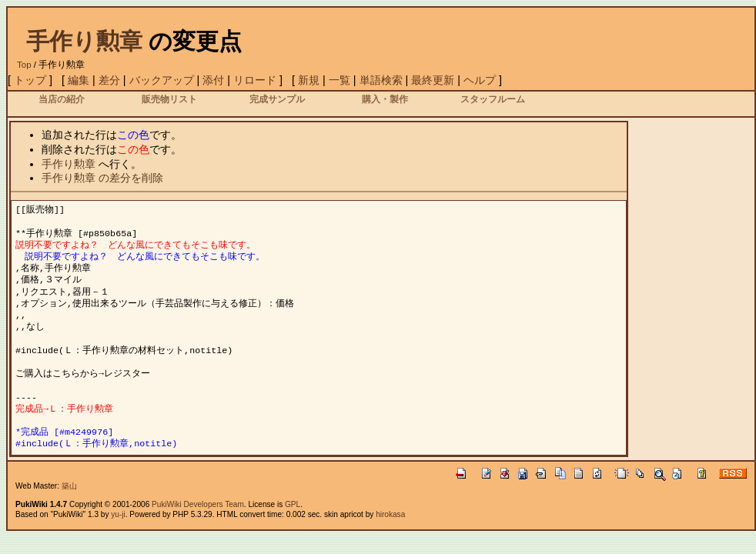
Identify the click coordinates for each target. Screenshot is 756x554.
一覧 (340, 80)
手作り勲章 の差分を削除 (102, 178)
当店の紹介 (62, 99)
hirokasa (390, 514)
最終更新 (433, 80)
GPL (293, 504)
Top (24, 65)
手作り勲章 (84, 41)
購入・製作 (385, 99)
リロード (255, 80)
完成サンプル (277, 99)
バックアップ (162, 80)
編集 (79, 80)
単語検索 (381, 80)
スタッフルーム (493, 99)
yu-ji (118, 514)
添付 (213, 80)
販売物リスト (169, 99)
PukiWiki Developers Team (198, 504)
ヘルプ (480, 80)
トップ (30, 80)
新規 (309, 80)
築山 (69, 486)
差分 (109, 80)
